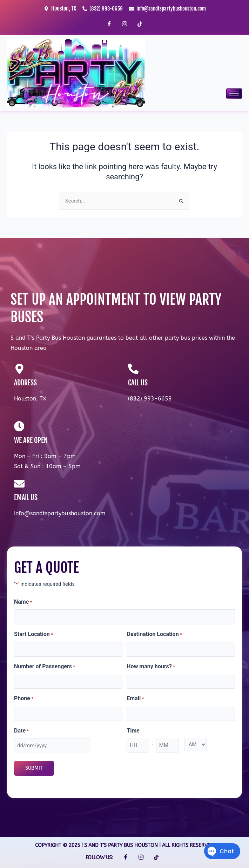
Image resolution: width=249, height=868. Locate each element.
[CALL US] (133, 369)
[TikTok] (140, 24)
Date (21, 731)
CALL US (138, 383)
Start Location (33, 635)
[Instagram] (124, 24)
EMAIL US (26, 498)
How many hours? (151, 667)
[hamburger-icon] (234, 94)
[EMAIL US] (19, 484)
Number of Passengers (45, 667)
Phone (24, 699)
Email (135, 699)
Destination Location (154, 635)
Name (23, 602)
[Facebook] (109, 24)
